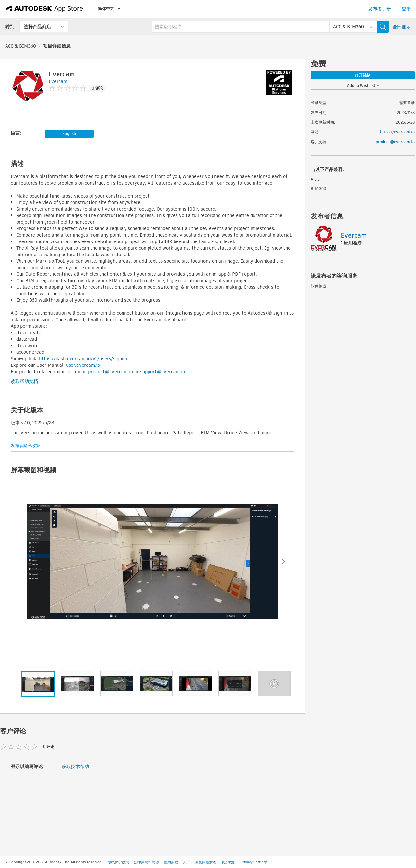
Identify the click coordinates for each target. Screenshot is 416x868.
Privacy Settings (254, 862)
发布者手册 (380, 9)
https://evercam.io (397, 132)
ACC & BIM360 (21, 46)
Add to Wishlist (363, 85)
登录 (406, 9)
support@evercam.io (162, 372)
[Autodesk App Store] (44, 9)
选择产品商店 (37, 27)
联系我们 (228, 862)
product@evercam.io (110, 372)
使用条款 (171, 862)
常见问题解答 (206, 862)
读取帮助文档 (24, 381)
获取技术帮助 (75, 766)
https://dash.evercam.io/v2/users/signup (83, 359)
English (69, 134)
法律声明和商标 (146, 862)
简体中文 (109, 9)
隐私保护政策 (118, 862)
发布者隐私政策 (26, 445)
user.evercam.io (83, 365)
